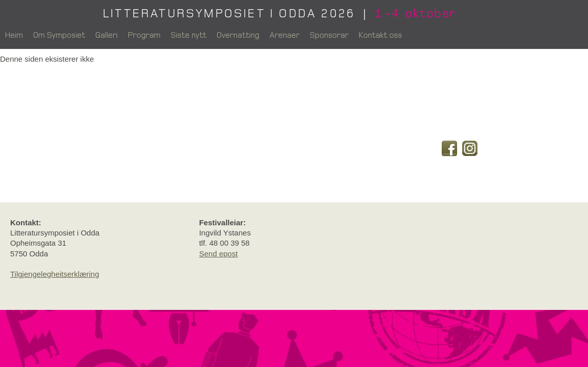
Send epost (219, 254)
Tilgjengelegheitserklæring (55, 274)
